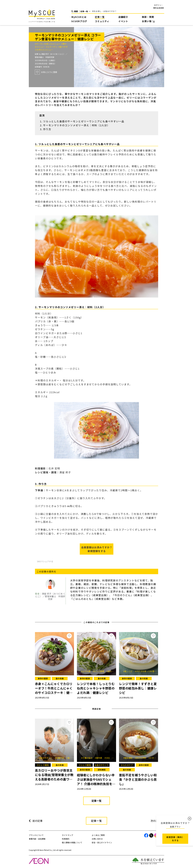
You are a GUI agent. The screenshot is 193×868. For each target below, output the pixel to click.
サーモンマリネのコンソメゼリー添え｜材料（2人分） (76, 125)
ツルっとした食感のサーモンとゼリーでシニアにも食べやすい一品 (84, 121)
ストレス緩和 (43, 765)
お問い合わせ (97, 839)
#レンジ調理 (99, 671)
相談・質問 (148, 17)
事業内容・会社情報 (37, 839)
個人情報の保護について (72, 842)
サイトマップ (67, 835)
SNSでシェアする (45, 561)
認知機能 (102, 770)
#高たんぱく (113, 671)
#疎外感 (99, 758)
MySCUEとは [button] (79, 17)
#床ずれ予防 (141, 758)
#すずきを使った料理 (145, 671)
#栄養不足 (60, 758)
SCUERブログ (79, 21)
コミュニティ (102, 21)
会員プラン (175, 827)
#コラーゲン (52, 47)
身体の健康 (43, 678)
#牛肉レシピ (46, 671)
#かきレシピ (155, 758)
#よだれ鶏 (87, 671)
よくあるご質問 (98, 835)
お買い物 (148, 21)
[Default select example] (86, 11)
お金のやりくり (102, 765)
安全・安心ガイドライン (102, 842)
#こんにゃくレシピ (62, 671)
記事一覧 (100, 17)
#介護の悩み (88, 758)
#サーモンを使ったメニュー (48, 44)
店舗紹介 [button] (123, 17)
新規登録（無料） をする (175, 839)
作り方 (47, 129)
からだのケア (127, 765)
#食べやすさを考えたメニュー (51, 48)
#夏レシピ (129, 671)
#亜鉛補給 (129, 758)
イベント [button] (123, 21)
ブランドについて (36, 835)
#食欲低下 (71, 758)
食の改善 (60, 678)
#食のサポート (47, 758)
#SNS (108, 758)
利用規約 (66, 839)
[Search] (128, 11)
